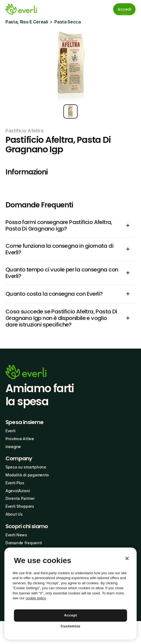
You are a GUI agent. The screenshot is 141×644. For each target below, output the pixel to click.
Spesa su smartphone (26, 467)
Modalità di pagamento (27, 475)
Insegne (13, 447)
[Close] (127, 558)
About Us (14, 514)
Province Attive (20, 439)
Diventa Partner (20, 498)
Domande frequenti (24, 543)
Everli (10, 431)
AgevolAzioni (18, 491)
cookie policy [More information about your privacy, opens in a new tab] (36, 598)
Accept (70, 615)
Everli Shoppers (20, 506)
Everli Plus (15, 483)
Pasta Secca (67, 22)
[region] (70, 594)
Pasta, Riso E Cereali (27, 22)
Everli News (16, 535)
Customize (70, 626)
